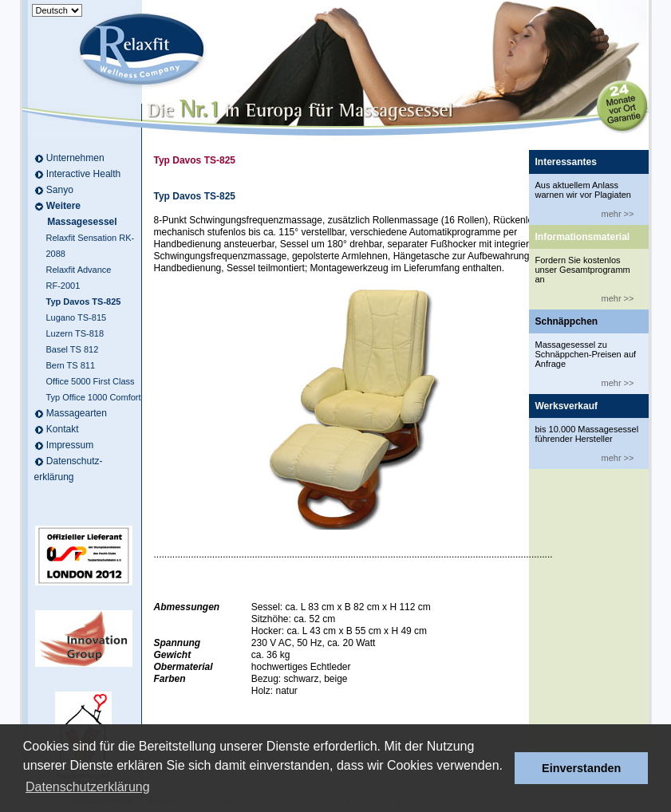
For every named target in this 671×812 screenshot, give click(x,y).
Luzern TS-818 (75, 333)
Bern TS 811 (71, 365)
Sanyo (60, 190)
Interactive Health (83, 174)
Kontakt (63, 429)
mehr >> (618, 214)
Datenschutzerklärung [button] (88, 787)
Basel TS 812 (73, 349)
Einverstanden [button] (581, 768)
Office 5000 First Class (91, 381)
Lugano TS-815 (77, 317)
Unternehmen (75, 158)
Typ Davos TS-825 (84, 302)
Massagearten (77, 413)
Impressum (70, 445)
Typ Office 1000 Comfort (94, 397)
